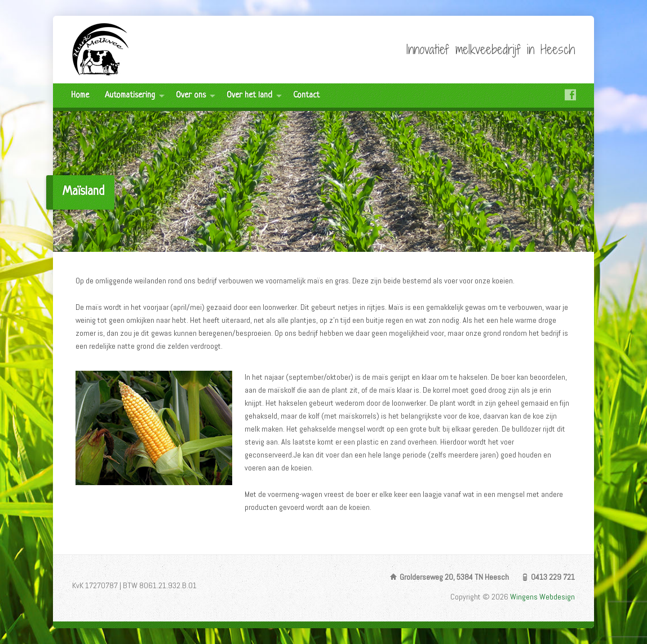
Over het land (249, 96)
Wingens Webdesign (542, 597)
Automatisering (130, 96)
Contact (306, 96)
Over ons (191, 96)
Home (80, 96)
